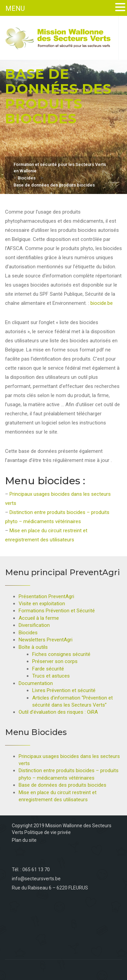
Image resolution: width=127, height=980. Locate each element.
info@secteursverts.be (36, 879)
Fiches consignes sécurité (61, 654)
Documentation (36, 683)
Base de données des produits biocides (62, 785)
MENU (15, 8)
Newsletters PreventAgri (46, 640)
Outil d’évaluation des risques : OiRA (58, 712)
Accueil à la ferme (39, 618)
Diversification (34, 625)
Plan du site (24, 840)
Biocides (28, 633)
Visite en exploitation (42, 604)
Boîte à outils (33, 647)
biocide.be (102, 303)
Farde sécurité (48, 669)
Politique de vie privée (48, 832)
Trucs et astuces (51, 676)
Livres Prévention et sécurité (64, 690)
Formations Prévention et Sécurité (57, 611)
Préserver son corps (55, 661)
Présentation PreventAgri (46, 596)
